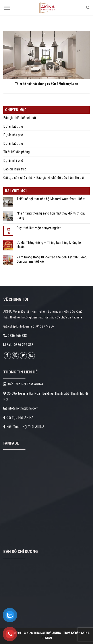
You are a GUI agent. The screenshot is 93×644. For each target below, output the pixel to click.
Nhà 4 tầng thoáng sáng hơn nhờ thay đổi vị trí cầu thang (51, 215)
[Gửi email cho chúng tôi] (31, 356)
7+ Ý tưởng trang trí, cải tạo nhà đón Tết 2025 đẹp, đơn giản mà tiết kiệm (52, 259)
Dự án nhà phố (13, 135)
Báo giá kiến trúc (15, 169)
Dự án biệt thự (13, 126)
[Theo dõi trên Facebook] (7, 356)
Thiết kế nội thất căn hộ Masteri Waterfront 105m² (52, 199)
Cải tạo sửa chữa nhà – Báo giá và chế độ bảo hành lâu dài (44, 178)
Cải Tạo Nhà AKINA (18, 418)
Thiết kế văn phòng (16, 152)
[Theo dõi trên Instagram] (15, 356)
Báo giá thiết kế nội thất (20, 118)
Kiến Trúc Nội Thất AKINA (23, 384)
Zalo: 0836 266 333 (18, 345)
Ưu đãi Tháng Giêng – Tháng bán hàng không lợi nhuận (49, 245)
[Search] (88, 8)
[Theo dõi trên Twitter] (23, 356)
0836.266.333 (15, 336)
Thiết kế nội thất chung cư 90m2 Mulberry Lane (46, 84)
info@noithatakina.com (21, 408)
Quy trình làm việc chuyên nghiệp (39, 228)
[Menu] (7, 8)
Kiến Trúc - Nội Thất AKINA (24, 427)
